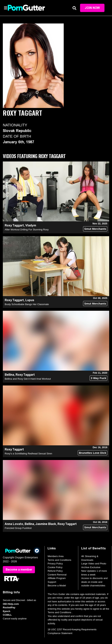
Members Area (56, 556)
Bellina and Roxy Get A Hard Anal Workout (28, 379)
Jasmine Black (46, 524)
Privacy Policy (55, 564)
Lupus (30, 300)
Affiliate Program (57, 578)
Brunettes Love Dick (93, 453)
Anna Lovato (14, 524)
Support (52, 582)
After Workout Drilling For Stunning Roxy (27, 230)
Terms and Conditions (59, 560)
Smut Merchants (95, 229)
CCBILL (7, 615)
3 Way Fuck (98, 378)
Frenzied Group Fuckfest (18, 528)
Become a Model (57, 586)
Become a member (19, 570)
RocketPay (9, 607)
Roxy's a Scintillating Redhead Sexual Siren (28, 454)
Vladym (31, 225)
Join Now (92, 8)
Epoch (7, 611)
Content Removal (57, 575)
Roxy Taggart (14, 225)
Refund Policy (55, 571)
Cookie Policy (55, 567)
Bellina (9, 375)
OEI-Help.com (11, 604)
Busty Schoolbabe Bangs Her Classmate (27, 304)
